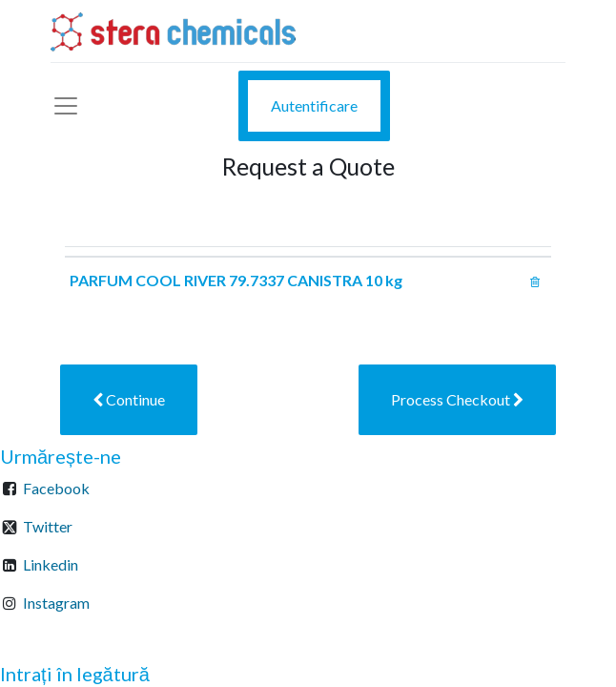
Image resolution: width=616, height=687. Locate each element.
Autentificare (314, 105)
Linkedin (51, 564)
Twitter (48, 526)
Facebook (56, 488)
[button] (129, 400)
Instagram (56, 603)
